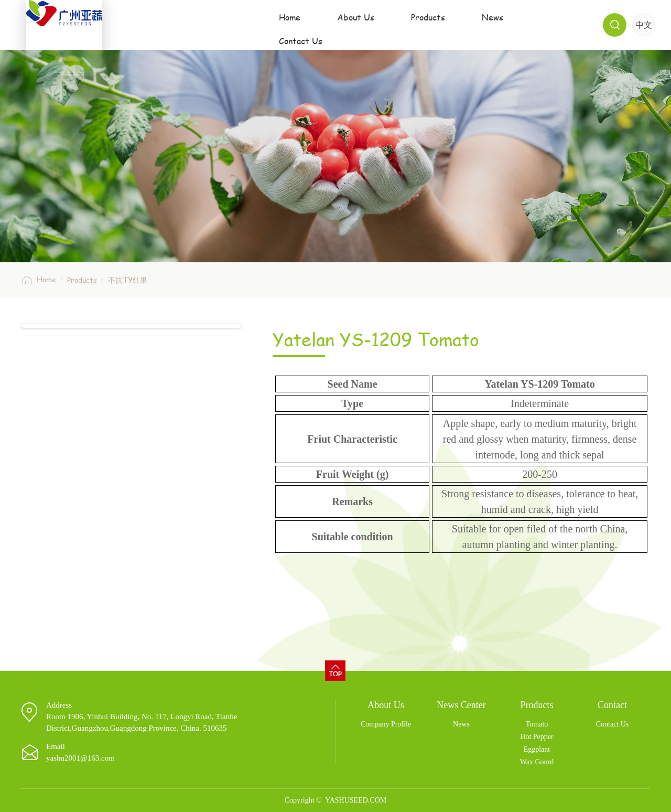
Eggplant (537, 749)
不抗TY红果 (128, 280)
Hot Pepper (537, 737)
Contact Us (544, 25)
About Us (345, 25)
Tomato (537, 724)
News (477, 25)
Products (416, 25)
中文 (644, 25)
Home (282, 25)
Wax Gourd (537, 762)
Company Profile (386, 724)
